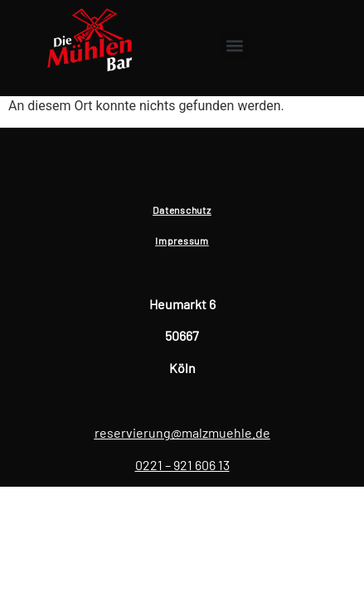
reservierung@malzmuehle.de (182, 432)
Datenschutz (182, 210)
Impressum (182, 240)
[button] (235, 46)
